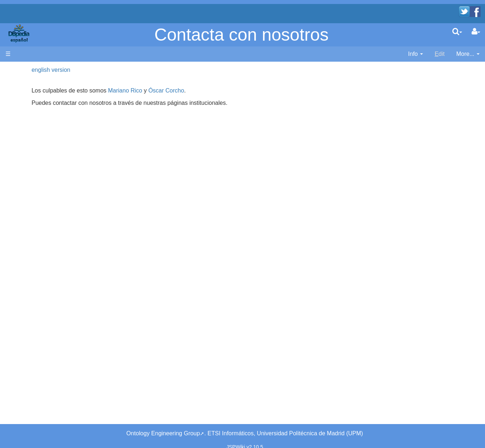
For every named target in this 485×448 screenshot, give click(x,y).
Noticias (30, 107)
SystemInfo (34, 227)
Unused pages (39, 202)
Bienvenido (34, 91)
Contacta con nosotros (242, 35)
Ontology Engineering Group (163, 425)
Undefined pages (42, 210)
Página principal (26, 70)
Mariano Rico (203, 91)
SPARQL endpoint (43, 140)
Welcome (32, 99)
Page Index (35, 218)
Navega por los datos (47, 152)
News (53, 107)
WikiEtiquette (37, 193)
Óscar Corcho (244, 91)
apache (20, 33)
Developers (35, 128)
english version (129, 70)
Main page (19, 78)
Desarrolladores (40, 119)
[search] (457, 32)
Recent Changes (42, 185)
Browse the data (41, 161)
